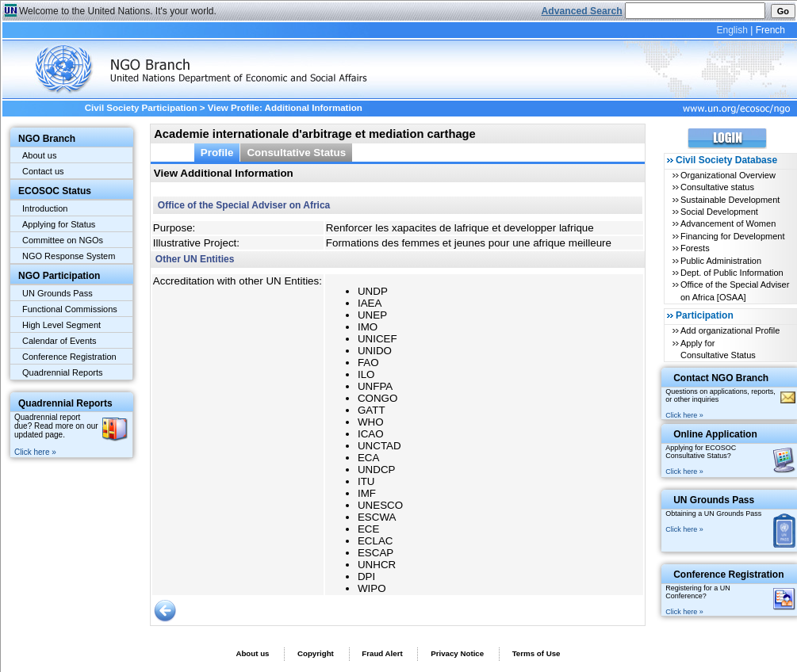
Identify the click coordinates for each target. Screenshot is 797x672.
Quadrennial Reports (63, 372)
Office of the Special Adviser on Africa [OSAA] (735, 290)
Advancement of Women (728, 223)
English (732, 30)
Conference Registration (69, 357)
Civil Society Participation (141, 108)
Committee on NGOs (63, 240)
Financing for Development (732, 236)
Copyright (316, 653)
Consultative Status (296, 153)
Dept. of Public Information (732, 273)
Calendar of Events (59, 341)
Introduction (45, 208)
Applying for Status (59, 224)
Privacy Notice (457, 653)
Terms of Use (536, 653)
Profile (217, 153)
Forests (695, 248)
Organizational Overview (728, 175)
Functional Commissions (70, 309)
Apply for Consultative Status (718, 349)
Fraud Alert (382, 653)
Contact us (43, 171)
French (770, 30)
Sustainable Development (730, 200)
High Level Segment (61, 325)
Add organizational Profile (730, 330)
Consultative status (717, 187)
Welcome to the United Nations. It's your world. (118, 11)
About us (39, 155)
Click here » (35, 452)
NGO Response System (69, 256)
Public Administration (721, 261)
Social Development (719, 212)
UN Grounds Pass (57, 293)
